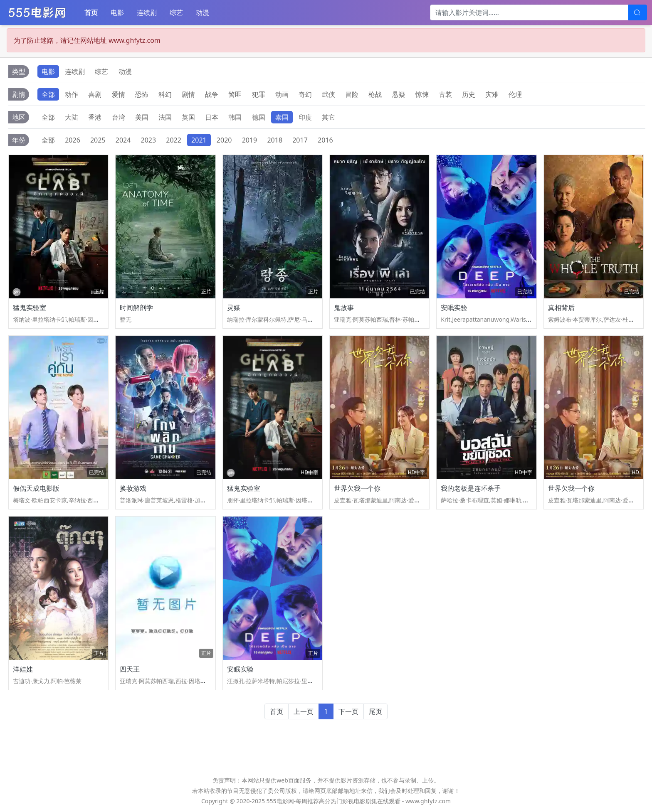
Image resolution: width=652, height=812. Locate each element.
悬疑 (399, 94)
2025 (98, 140)
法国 (165, 117)
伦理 (515, 94)
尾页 (375, 711)
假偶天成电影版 (36, 488)
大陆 (72, 117)
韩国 (235, 117)
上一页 (304, 711)
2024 (123, 140)
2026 (73, 140)
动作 (72, 94)
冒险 (352, 94)
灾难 (492, 94)
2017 (300, 140)
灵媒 (234, 308)
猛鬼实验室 (30, 308)
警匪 (235, 94)
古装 (445, 94)
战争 (212, 94)
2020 (224, 140)
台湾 (119, 117)
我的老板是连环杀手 (471, 488)
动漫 (203, 12)
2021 (199, 140)
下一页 (348, 711)
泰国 (282, 117)
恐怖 (142, 94)
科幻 (165, 94)
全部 (48, 94)
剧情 (188, 94)
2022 (174, 140)
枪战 (375, 94)
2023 (149, 140)
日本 (212, 117)
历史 (469, 94)
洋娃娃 (23, 669)
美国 (142, 117)
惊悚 (422, 94)
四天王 (130, 669)
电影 (117, 12)
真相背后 (561, 308)
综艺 (176, 12)
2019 (250, 140)
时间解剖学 (136, 308)
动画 (282, 94)
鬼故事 (344, 308)
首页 (91, 12)
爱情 (119, 94)
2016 (325, 140)
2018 (275, 140)
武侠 (328, 94)
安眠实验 (454, 308)
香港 (95, 117)
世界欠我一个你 (357, 488)
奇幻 (305, 94)
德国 (259, 117)
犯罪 (259, 94)
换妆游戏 (133, 488)
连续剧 (147, 12)
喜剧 (95, 94)
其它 (328, 117)
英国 (188, 117)
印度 (305, 117)
